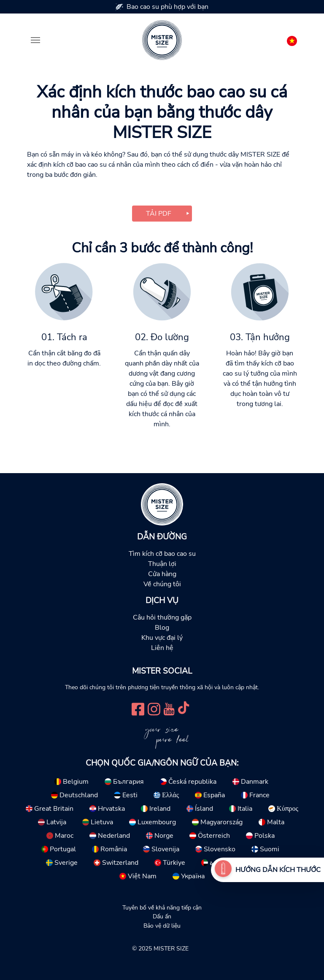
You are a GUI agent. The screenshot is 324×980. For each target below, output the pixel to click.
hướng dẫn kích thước (278, 870)
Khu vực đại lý (162, 638)
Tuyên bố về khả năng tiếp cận (162, 907)
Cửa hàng (162, 574)
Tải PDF (159, 214)
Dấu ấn (162, 916)
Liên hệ (162, 648)
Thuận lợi (162, 564)
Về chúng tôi (162, 584)
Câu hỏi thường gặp (162, 617)
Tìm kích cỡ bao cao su (162, 554)
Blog (162, 628)
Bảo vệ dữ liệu (162, 926)
